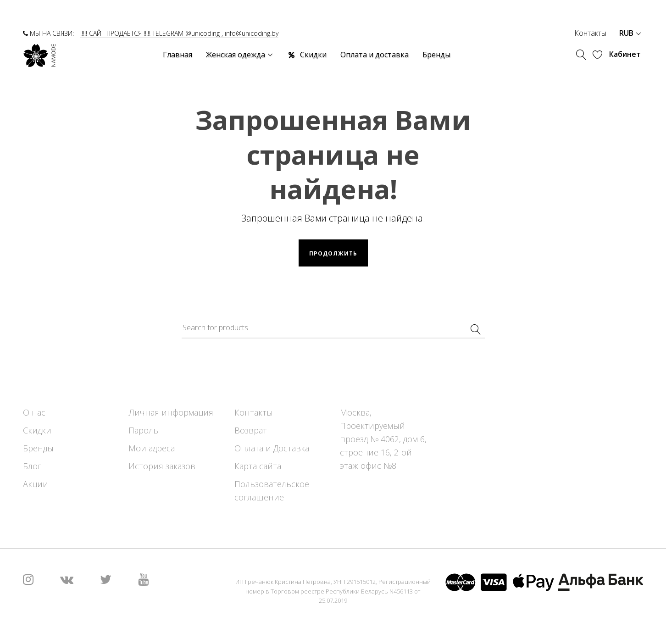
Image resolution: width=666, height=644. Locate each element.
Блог (32, 466)
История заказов (162, 466)
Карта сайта (258, 466)
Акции (36, 484)
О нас (34, 412)
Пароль (143, 430)
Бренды (38, 448)
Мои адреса (152, 448)
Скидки (37, 430)
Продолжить (333, 253)
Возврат (251, 430)
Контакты (590, 33)
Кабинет (625, 54)
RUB (630, 33)
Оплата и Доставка (272, 448)
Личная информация (171, 412)
